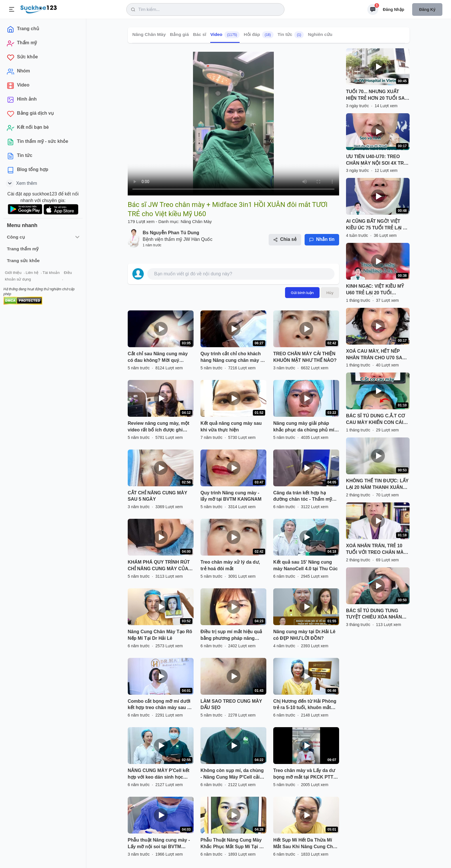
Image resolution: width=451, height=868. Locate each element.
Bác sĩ (200, 34)
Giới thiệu (13, 273)
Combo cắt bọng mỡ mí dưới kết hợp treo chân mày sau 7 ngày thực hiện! (159, 705)
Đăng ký (427, 9)
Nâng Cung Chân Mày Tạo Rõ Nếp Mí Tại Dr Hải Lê (160, 635)
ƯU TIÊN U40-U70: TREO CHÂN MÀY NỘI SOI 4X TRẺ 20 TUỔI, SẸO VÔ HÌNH (376, 160)
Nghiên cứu (320, 34)
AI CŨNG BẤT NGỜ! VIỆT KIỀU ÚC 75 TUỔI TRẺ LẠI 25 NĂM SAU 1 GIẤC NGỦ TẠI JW (377, 225)
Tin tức (291, 35)
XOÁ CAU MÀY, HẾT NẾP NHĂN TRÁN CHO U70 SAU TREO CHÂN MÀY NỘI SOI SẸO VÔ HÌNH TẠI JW (376, 355)
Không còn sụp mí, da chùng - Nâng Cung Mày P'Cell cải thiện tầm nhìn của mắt (232, 774)
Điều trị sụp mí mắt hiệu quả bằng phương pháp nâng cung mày (231, 635)
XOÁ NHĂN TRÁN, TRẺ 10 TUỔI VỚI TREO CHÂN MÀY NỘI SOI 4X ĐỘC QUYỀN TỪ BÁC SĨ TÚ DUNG (376, 550)
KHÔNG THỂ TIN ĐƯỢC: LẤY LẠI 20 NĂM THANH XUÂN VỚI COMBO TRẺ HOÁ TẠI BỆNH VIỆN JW (377, 485)
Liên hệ (32, 273)
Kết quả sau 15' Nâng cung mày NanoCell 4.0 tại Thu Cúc (305, 565)
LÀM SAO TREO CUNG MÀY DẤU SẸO (231, 704)
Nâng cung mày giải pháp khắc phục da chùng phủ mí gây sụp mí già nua (304, 427)
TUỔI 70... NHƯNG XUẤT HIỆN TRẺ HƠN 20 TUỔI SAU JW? (377, 95)
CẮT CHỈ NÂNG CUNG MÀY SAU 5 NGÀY (157, 496)
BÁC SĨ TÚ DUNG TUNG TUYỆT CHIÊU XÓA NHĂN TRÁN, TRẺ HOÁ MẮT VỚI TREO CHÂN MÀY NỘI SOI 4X (375, 614)
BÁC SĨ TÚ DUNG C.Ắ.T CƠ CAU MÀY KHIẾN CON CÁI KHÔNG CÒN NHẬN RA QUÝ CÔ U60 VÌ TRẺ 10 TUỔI (377, 420)
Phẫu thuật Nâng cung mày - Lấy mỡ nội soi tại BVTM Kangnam (159, 844)
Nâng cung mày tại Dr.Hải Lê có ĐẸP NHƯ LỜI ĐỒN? (304, 635)
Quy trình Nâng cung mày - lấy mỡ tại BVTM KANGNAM (231, 496)
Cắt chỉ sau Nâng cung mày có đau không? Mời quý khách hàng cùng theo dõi (158, 358)
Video (225, 35)
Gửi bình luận (302, 293)
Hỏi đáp (259, 35)
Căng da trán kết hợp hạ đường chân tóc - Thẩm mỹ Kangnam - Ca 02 (303, 497)
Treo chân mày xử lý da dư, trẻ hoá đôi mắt (230, 565)
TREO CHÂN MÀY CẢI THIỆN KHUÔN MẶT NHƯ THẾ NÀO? (305, 357)
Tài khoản (51, 273)
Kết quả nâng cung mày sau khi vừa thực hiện (231, 427)
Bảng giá (179, 34)
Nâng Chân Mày (149, 34)
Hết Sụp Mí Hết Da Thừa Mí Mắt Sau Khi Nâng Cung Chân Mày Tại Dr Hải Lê (306, 844)
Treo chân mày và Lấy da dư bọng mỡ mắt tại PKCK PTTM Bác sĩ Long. (305, 774)
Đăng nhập (393, 9)
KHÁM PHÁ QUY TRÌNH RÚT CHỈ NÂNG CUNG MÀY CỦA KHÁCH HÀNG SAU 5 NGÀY (159, 566)
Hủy (330, 293)
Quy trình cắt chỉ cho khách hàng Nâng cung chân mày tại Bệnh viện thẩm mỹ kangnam (233, 358)
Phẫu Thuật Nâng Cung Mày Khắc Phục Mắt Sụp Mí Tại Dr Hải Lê (232, 844)
